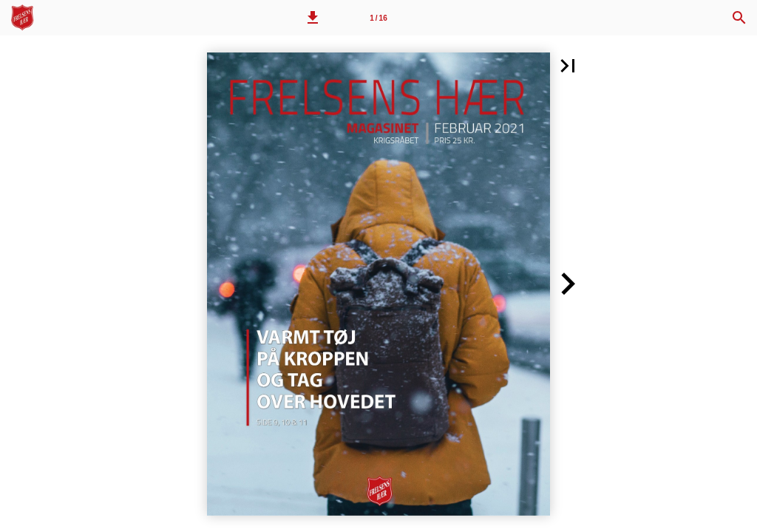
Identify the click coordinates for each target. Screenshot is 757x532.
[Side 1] (378, 18)
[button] (313, 18)
